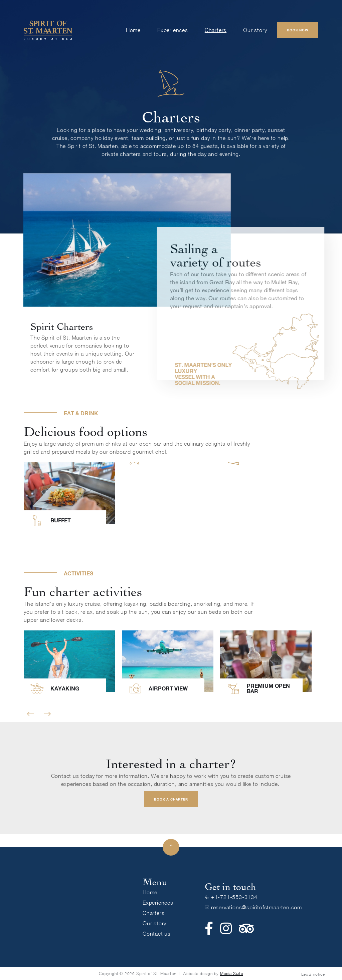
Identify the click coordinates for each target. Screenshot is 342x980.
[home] (48, 30)
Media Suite (232, 973)
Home (133, 30)
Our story (255, 30)
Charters (216, 30)
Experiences (173, 30)
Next (47, 714)
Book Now (297, 30)
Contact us (157, 934)
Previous (31, 714)
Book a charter (171, 799)
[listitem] (69, 498)
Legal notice (313, 974)
